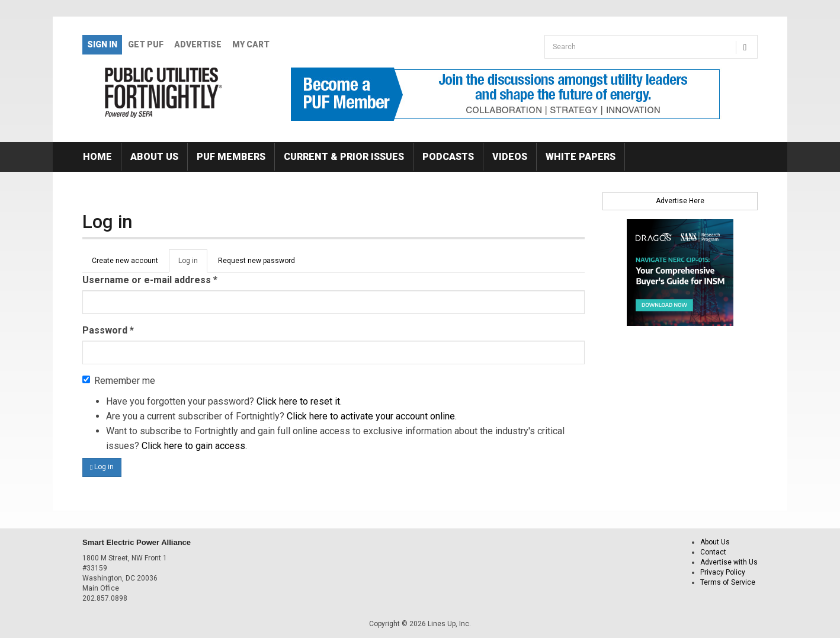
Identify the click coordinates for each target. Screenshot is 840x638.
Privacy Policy (723, 572)
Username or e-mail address (150, 280)
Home (97, 157)
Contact (713, 552)
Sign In (102, 44)
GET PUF (146, 44)
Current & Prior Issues (344, 157)
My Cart (251, 44)
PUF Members (231, 157)
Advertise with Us (729, 562)
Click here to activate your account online (371, 416)
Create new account (125, 261)
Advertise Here (680, 201)
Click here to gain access (193, 446)
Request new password (257, 261)
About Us (154, 157)
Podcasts (448, 157)
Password (108, 330)
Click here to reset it (298, 401)
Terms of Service (728, 582)
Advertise (198, 44)
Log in (193, 264)
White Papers (581, 157)
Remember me (119, 381)
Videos (510, 157)
